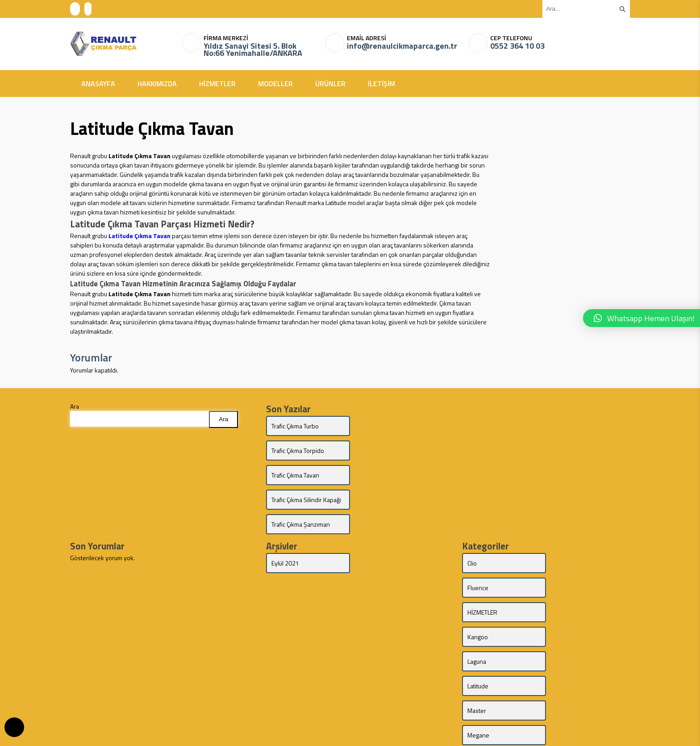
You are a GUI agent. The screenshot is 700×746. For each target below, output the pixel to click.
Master (477, 597)
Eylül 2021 (285, 523)
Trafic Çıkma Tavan (295, 451)
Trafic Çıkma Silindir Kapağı (384, 455)
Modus (564, 622)
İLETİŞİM (381, 84)
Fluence (565, 523)
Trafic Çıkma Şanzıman (301, 484)
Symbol (565, 646)
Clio (472, 523)
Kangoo (565, 548)
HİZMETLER (217, 84)
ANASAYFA (98, 84)
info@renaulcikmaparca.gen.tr (402, 46)
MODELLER (275, 84)
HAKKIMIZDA (157, 84)
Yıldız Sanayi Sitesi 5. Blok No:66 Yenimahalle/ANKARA (253, 50)
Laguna (477, 572)
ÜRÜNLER (330, 84)
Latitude (565, 572)
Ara (75, 406)
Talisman (479, 671)
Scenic (476, 646)
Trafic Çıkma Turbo (295, 426)
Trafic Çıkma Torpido (385, 426)
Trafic (561, 671)
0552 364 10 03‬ (517, 46)
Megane (565, 597)
